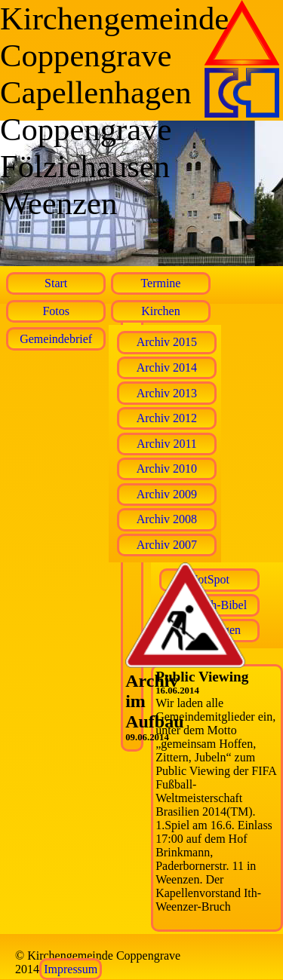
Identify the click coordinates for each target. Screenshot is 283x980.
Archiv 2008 (167, 519)
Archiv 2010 (167, 469)
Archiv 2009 (167, 494)
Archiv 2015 (167, 342)
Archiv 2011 (167, 444)
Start (56, 283)
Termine (160, 283)
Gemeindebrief (56, 339)
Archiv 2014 (167, 367)
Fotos (56, 311)
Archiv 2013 (167, 393)
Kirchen (161, 311)
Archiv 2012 (167, 418)
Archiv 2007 (167, 545)
